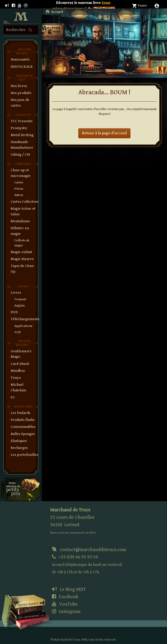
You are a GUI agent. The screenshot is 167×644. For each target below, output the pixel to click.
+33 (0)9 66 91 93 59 (87, 564)
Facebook (65, 597)
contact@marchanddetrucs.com (89, 550)
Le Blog (69, 589)
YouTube (65, 604)
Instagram (66, 611)
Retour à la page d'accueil (104, 133)
